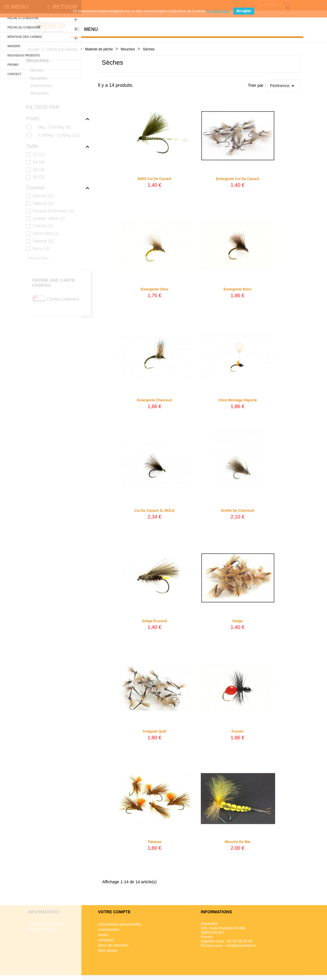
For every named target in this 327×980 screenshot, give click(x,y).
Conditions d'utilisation (47, 924)
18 (39, 177)
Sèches (37, 70)
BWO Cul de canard (154, 179)
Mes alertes (108, 950)
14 (39, 162)
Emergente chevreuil (154, 404)
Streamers (39, 93)
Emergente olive (155, 289)
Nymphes (39, 78)
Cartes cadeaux (63, 299)
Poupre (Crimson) (53, 211)
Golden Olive (49, 218)
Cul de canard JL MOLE (154, 514)
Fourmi (238, 735)
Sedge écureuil (155, 625)
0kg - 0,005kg (54, 127)
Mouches (38, 61)
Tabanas (154, 846)
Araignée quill (154, 735)
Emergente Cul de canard (238, 179)
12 (39, 154)
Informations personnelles (120, 924)
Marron (43, 196)
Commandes (109, 929)
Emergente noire (238, 289)
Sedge (238, 625)
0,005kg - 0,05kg (59, 135)
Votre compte (114, 912)
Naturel (43, 241)
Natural (43, 203)
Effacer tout (38, 258)
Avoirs (103, 935)
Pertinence (283, 86)
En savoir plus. (219, 11)
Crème (43, 226)
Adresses (106, 940)
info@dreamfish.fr (241, 945)
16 (39, 169)
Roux (41, 248)
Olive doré (46, 233)
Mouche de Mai (237, 846)
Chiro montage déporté (238, 404)
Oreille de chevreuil (238, 514)
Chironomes (41, 86)
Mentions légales (42, 929)
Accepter (244, 11)
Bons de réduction (113, 945)
